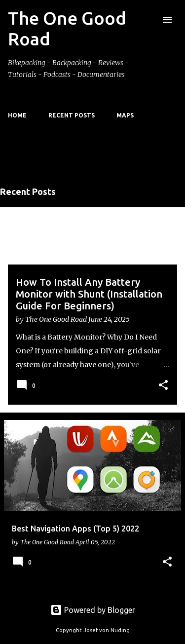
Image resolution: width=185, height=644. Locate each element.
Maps (125, 115)
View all (25, 167)
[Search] (148, 20)
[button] (163, 386)
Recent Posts (72, 115)
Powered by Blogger (93, 610)
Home (17, 115)
